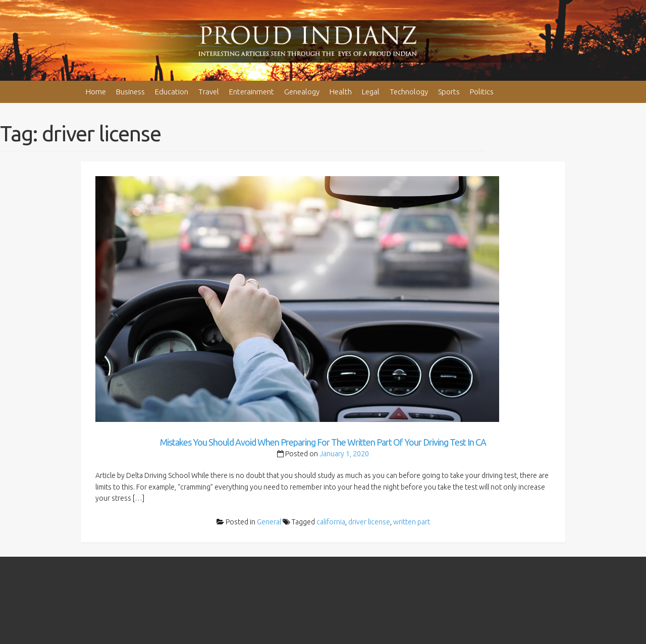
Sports (449, 92)
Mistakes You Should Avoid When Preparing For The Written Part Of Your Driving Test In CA (323, 442)
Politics (482, 92)
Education (172, 92)
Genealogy (302, 92)
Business (130, 92)
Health (341, 92)
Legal (371, 92)
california (331, 522)
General (269, 522)
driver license (369, 522)
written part (412, 522)
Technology (409, 92)
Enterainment (252, 92)
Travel (209, 92)
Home (96, 92)
